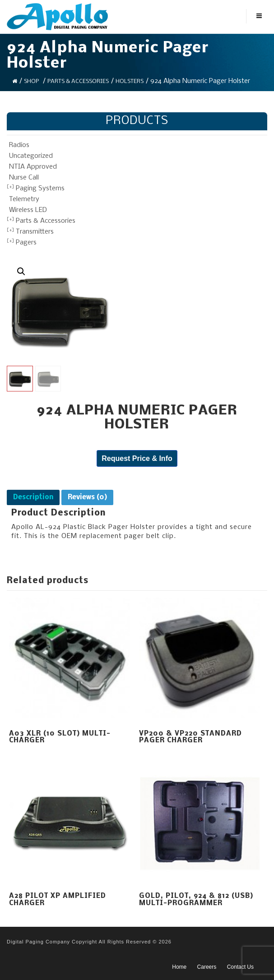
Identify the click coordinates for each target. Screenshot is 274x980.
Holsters (130, 81)
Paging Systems (40, 189)
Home (179, 967)
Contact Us (240, 967)
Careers (207, 967)
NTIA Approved (33, 167)
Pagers (26, 243)
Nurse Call (24, 178)
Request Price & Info (137, 458)
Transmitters (35, 232)
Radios (19, 145)
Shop (31, 81)
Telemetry (24, 199)
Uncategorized (31, 156)
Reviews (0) (87, 497)
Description (33, 497)
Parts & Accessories (78, 81)
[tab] (33, 497)
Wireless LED (28, 210)
